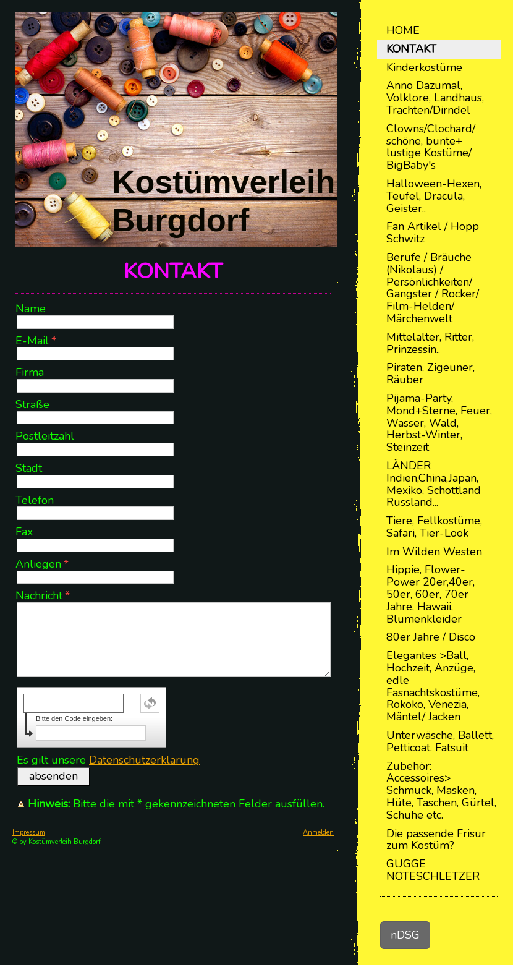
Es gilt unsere (108, 760)
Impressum (29, 833)
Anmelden (318, 833)
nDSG (405, 935)
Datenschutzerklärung (144, 760)
